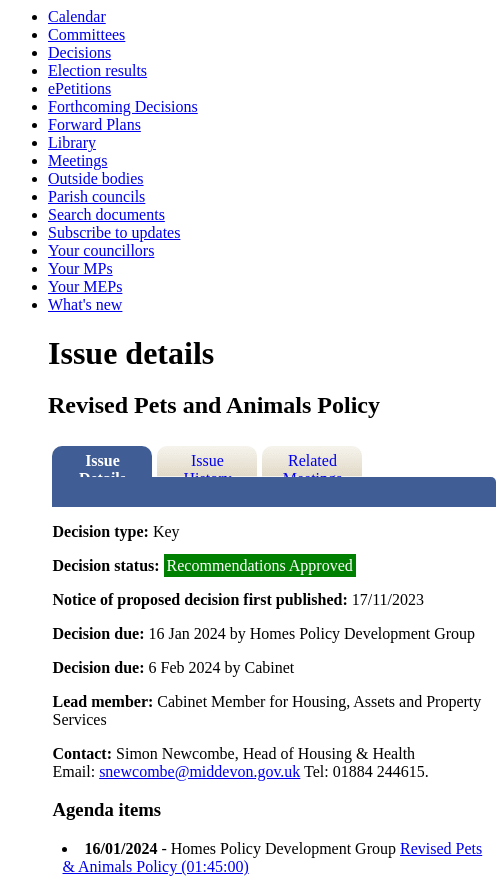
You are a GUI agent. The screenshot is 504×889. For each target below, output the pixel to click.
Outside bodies (96, 178)
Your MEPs (85, 286)
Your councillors (101, 250)
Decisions (79, 52)
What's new (85, 304)
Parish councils (96, 196)
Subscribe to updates (114, 232)
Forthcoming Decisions (123, 106)
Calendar (77, 16)
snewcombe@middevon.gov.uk (199, 771)
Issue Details (102, 464)
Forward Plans (94, 124)
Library (72, 142)
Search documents (106, 214)
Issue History (207, 464)
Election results (97, 70)
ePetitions (79, 88)
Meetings (78, 160)
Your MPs (80, 268)
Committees (86, 34)
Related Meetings (313, 464)
